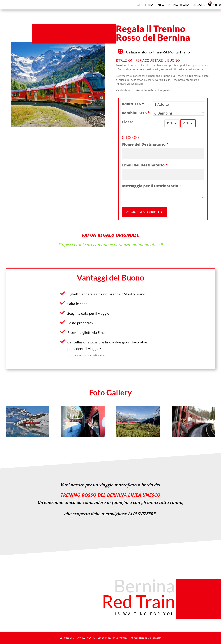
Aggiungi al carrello (144, 212)
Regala (199, 5)
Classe (128, 122)
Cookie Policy (104, 638)
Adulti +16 (133, 104)
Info (160, 5)
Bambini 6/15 (136, 113)
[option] (172, 123)
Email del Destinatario (145, 165)
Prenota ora (178, 5)
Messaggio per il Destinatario (152, 186)
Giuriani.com (155, 638)
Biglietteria (143, 5)
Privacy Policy (120, 638)
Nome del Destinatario (145, 144)
